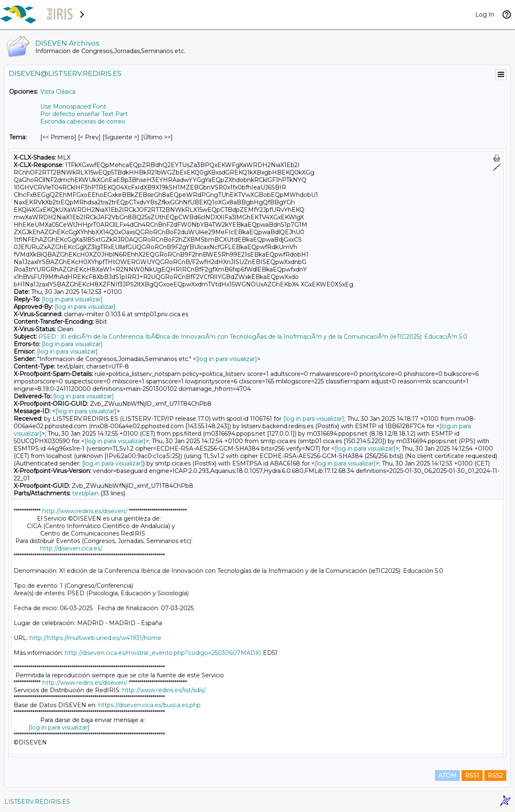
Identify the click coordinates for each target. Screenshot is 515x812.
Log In (485, 15)
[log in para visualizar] (72, 299)
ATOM (447, 776)
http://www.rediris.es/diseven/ (85, 511)
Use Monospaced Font (73, 107)
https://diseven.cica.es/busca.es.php (149, 705)
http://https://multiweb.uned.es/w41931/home (95, 638)
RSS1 (472, 776)
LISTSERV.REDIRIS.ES (37, 802)
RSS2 (495, 776)
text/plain (85, 493)
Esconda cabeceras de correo (83, 121)
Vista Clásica (58, 92)
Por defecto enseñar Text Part (84, 114)
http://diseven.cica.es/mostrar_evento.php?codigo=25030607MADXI (163, 653)
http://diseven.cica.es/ (71, 548)
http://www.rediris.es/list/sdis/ (164, 690)
